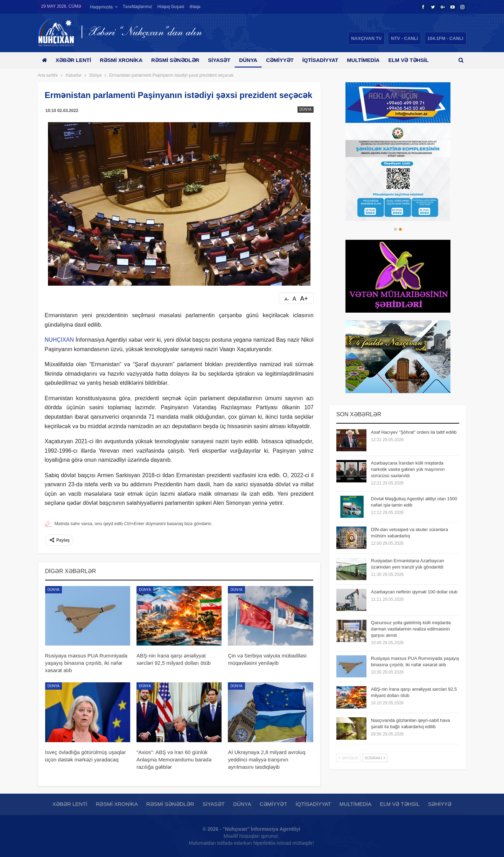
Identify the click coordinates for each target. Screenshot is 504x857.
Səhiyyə (440, 804)
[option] (398, 174)
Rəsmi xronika (124, 60)
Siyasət (224, 60)
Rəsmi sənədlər (179, 60)
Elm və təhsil (400, 804)
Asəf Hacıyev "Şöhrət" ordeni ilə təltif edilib (414, 432)
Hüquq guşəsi (171, 7)
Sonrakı (375, 758)
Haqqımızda (101, 7)
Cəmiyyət (288, 60)
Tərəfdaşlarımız (138, 7)
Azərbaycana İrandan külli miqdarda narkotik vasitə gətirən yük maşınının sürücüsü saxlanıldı (408, 469)
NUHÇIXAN (59, 340)
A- (287, 299)
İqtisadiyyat (329, 60)
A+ (304, 299)
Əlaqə (195, 7)
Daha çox (414, 60)
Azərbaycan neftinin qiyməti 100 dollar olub (414, 592)
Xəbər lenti (75, 60)
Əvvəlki (349, 758)
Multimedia (373, 60)
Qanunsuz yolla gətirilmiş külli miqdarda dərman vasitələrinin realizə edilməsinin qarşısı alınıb (411, 629)
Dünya (254, 60)
